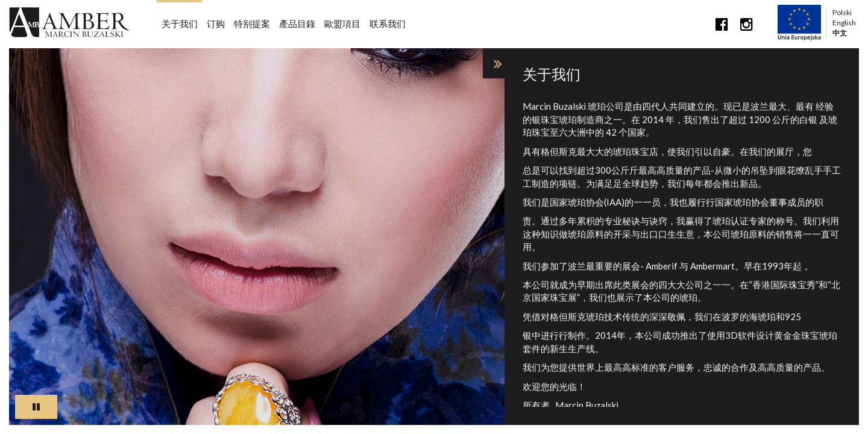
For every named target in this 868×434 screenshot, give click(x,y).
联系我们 (388, 24)
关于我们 (180, 24)
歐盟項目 (342, 24)
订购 (216, 24)
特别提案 (252, 24)
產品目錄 (297, 24)
